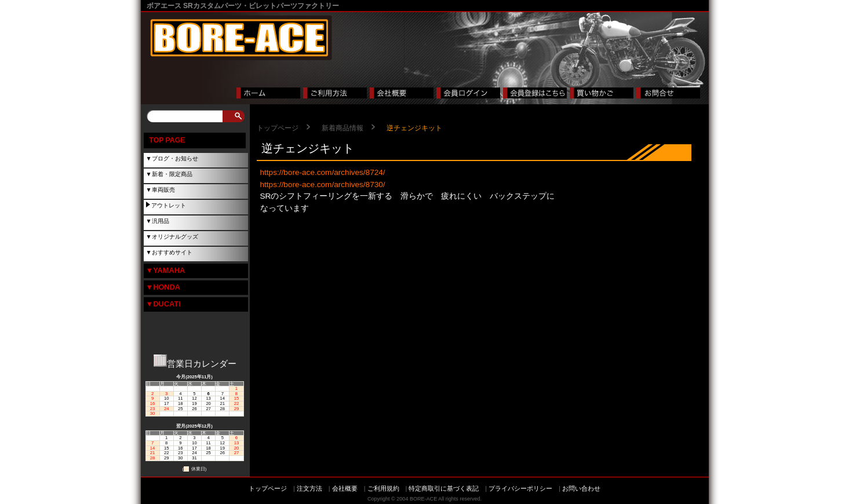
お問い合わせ (581, 488)
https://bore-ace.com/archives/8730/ (323, 185)
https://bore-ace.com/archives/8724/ (323, 172)
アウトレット (169, 205)
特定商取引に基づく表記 (444, 488)
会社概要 (345, 488)
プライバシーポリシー (520, 488)
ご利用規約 (383, 488)
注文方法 (309, 488)
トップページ (278, 128)
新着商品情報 (342, 128)
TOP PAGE (167, 140)
